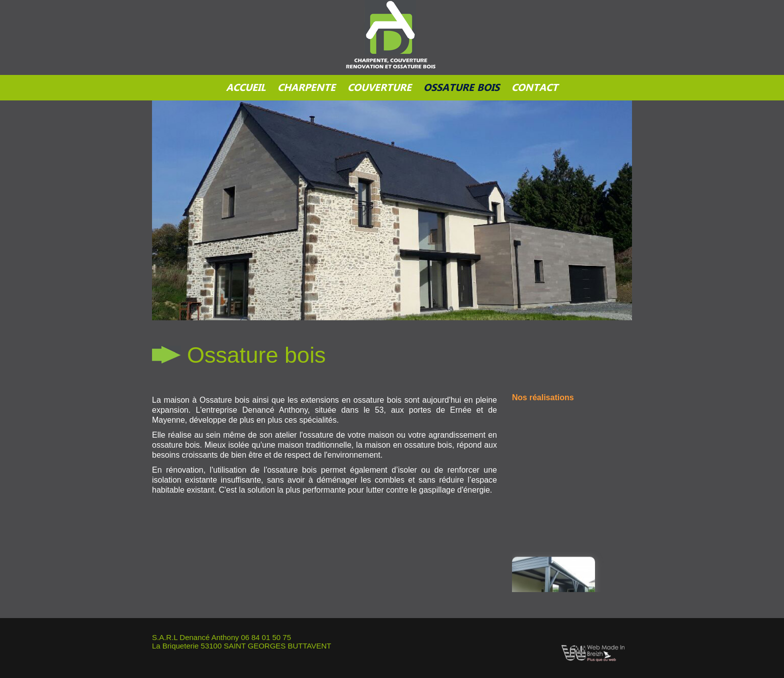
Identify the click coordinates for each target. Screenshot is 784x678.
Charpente (306, 88)
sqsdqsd (392, 48)
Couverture (379, 88)
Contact (535, 88)
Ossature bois (461, 88)
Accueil (246, 88)
